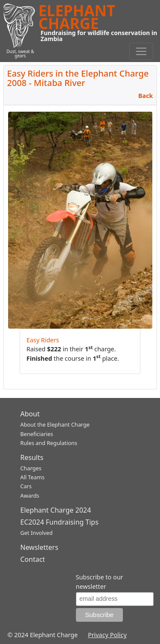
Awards (30, 496)
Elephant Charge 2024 (56, 510)
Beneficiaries (37, 434)
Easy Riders (43, 340)
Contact (33, 559)
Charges (31, 468)
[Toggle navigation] (141, 51)
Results (32, 457)
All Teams (33, 477)
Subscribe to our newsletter (100, 582)
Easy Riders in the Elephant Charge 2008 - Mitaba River (78, 78)
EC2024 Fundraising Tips (60, 522)
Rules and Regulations (49, 443)
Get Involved (37, 533)
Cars (26, 486)
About (30, 414)
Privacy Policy (107, 635)
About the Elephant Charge (55, 424)
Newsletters (39, 547)
